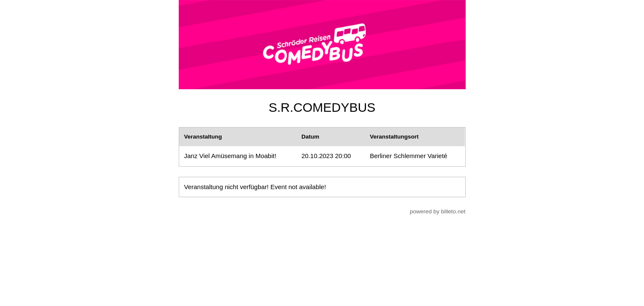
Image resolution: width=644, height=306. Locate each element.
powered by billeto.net (437, 211)
